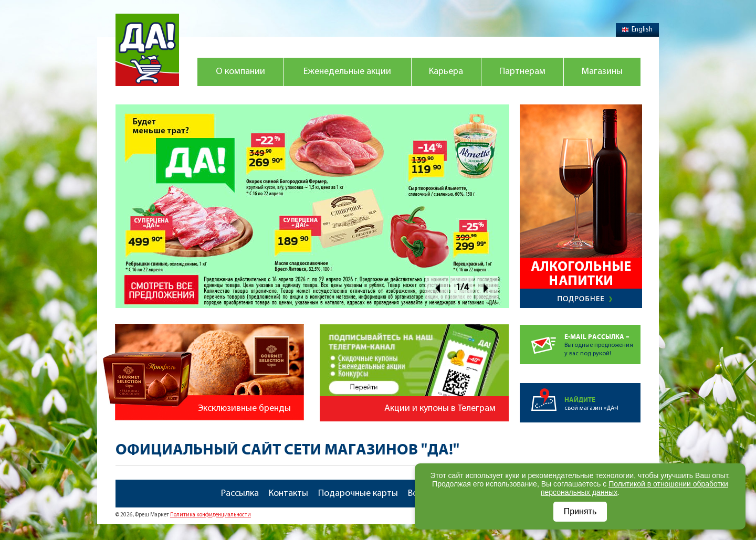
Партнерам (522, 72)
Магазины (602, 72)
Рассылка (240, 494)
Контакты (288, 494)
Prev (437, 288)
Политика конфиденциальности (211, 515)
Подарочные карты (358, 494)
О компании (240, 72)
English (637, 30)
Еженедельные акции (347, 72)
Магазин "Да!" (147, 50)
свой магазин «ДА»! (602, 397)
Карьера (446, 72)
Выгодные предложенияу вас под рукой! (602, 341)
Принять (580, 511)
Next (486, 288)
